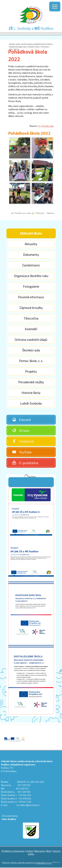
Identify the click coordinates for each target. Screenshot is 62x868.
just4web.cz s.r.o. (44, 863)
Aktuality (45, 47)
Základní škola (34, 47)
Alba (40, 126)
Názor (49, 851)
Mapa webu (40, 851)
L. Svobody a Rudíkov (31, 28)
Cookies (29, 851)
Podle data (49, 126)
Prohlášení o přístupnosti (13, 851)
